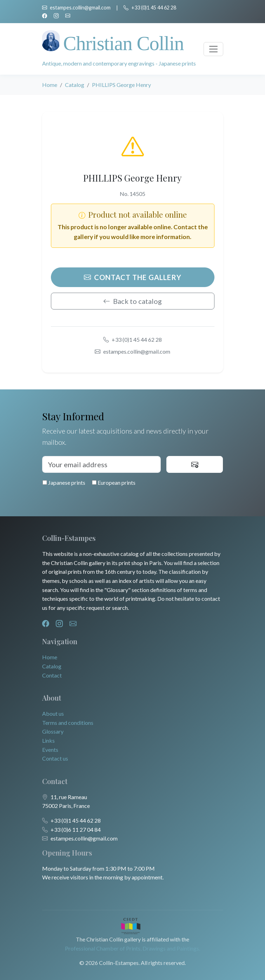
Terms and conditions (68, 723)
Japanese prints (64, 482)
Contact (52, 675)
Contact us (55, 758)
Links (48, 740)
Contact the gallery (133, 277)
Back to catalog (132, 301)
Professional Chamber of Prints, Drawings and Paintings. (132, 948)
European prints (114, 482)
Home (50, 85)
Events (50, 750)
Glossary (53, 731)
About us (53, 713)
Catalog (75, 85)
